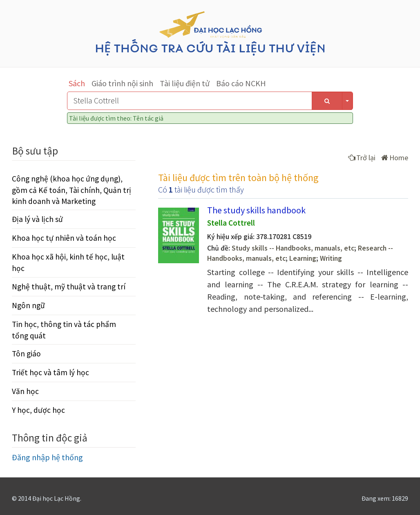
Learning (303, 258)
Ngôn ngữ (28, 305)
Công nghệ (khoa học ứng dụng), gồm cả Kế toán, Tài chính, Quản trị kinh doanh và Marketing (71, 190)
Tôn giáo (26, 354)
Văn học (25, 391)
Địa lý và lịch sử (37, 219)
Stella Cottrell (231, 223)
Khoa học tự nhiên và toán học (64, 238)
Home (395, 158)
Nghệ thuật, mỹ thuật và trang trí (69, 287)
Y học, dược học (38, 410)
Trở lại (362, 158)
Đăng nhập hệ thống (47, 457)
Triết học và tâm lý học (50, 372)
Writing (331, 258)
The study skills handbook (256, 210)
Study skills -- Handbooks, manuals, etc (293, 248)
